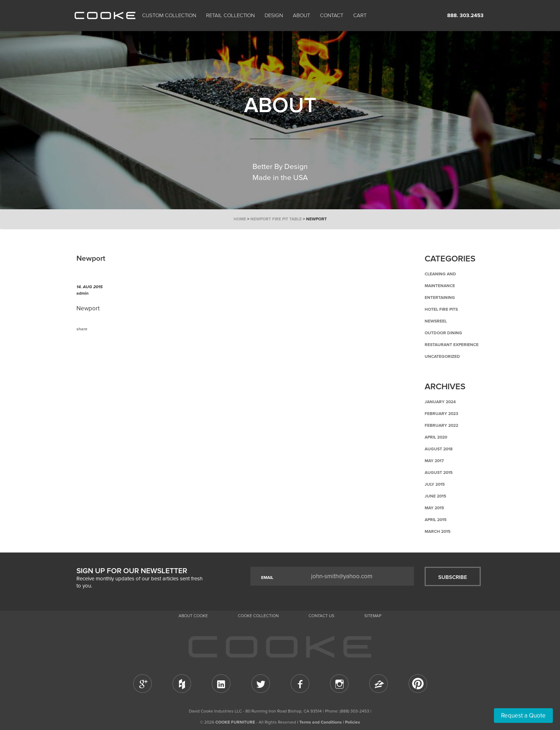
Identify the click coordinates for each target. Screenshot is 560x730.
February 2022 (441, 425)
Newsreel (436, 321)
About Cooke (193, 616)
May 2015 (434, 508)
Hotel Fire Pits (441, 309)
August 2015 (439, 472)
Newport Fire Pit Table (276, 219)
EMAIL (267, 577)
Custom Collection (169, 15)
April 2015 (436, 520)
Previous (87, 359)
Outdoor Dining (443, 333)
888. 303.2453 (465, 15)
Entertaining (440, 297)
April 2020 (436, 437)
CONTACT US (321, 616)
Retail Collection (230, 15)
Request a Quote (523, 716)
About (301, 15)
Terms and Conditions (321, 722)
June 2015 (435, 496)
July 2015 (435, 484)
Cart (361, 15)
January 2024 (440, 402)
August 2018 (439, 449)
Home (240, 219)
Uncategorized (442, 356)
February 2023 (441, 414)
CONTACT (332, 15)
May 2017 (434, 461)
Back (112, 359)
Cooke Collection (258, 616)
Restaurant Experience (452, 345)
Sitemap (373, 616)
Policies (352, 722)
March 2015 (437, 531)
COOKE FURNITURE (235, 722)
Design (274, 15)
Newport (88, 308)
